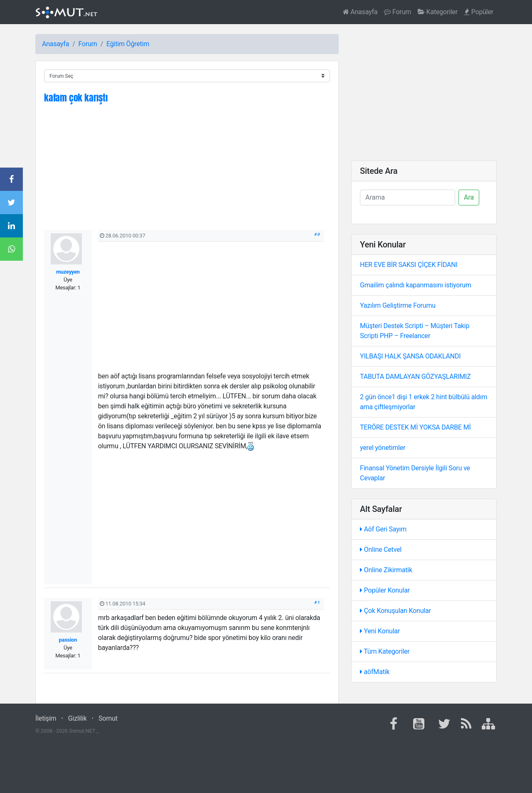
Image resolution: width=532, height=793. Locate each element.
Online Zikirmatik (386, 570)
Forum (398, 12)
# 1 (317, 602)
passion (68, 640)
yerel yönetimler (383, 448)
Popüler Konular (385, 590)
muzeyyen (68, 272)
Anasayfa (360, 12)
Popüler (479, 12)
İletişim (46, 718)
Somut (108, 718)
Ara (469, 197)
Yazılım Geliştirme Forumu (398, 305)
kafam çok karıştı (76, 98)
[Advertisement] (187, 172)
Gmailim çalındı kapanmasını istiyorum (416, 285)
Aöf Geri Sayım (383, 529)
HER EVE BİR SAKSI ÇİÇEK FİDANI (409, 265)
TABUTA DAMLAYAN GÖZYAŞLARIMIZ (415, 377)
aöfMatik (375, 672)
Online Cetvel (381, 550)
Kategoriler (438, 12)
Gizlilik (78, 718)
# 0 (317, 234)
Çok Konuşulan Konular (395, 611)
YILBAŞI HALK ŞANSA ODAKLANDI (410, 356)
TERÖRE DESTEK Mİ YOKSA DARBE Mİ (415, 427)
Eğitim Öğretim (128, 44)
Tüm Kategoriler (385, 651)
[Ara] (408, 198)
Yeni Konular (380, 631)
